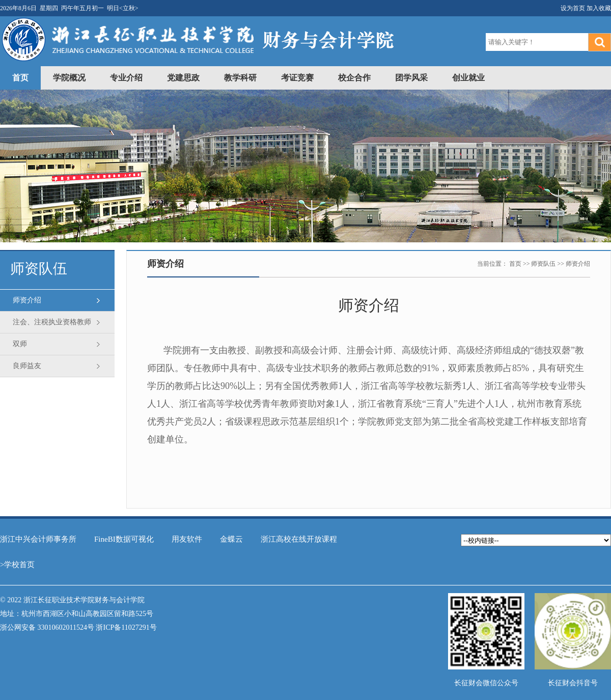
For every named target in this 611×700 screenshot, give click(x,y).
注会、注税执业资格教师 (52, 322)
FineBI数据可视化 (124, 539)
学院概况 (69, 78)
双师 (20, 344)
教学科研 (240, 78)
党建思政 (183, 78)
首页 (20, 78)
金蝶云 (231, 539)
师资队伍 (543, 264)
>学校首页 (17, 565)
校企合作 (354, 78)
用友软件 (187, 539)
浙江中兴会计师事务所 (38, 539)
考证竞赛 (297, 78)
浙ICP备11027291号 (126, 627)
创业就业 (468, 78)
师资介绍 (27, 300)
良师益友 (27, 366)
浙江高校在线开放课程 (299, 539)
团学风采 (411, 78)
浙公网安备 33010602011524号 (47, 627)
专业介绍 (126, 78)
